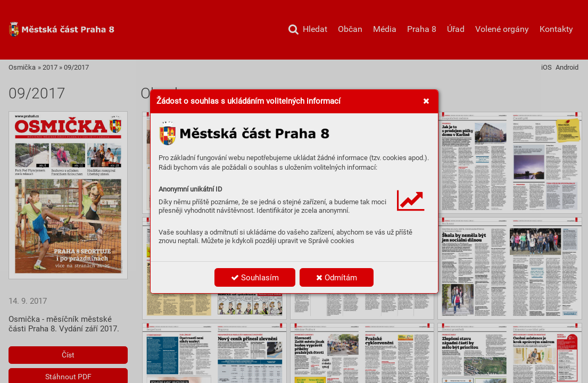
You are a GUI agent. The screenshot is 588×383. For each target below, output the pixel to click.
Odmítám (337, 278)
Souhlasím (255, 278)
